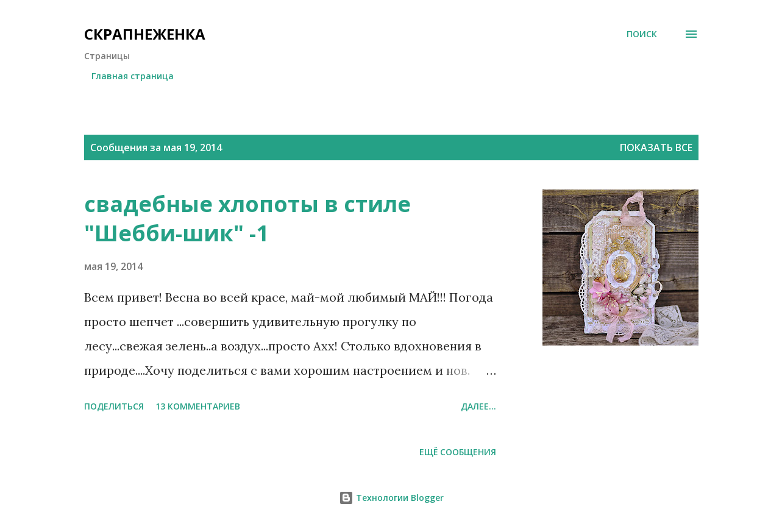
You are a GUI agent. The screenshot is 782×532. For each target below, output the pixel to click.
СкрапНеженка (145, 34)
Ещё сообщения (458, 452)
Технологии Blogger (391, 498)
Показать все (656, 147)
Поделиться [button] (114, 406)
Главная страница (133, 76)
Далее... (478, 406)
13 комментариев (198, 406)
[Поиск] (642, 34)
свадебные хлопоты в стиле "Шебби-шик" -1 (247, 218)
